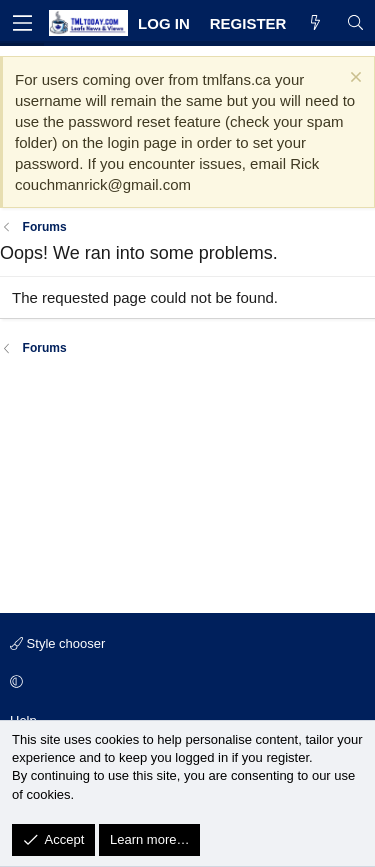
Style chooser (57, 643)
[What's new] (315, 23)
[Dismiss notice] (353, 79)
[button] (184, 683)
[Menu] (22, 23)
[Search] (355, 23)
